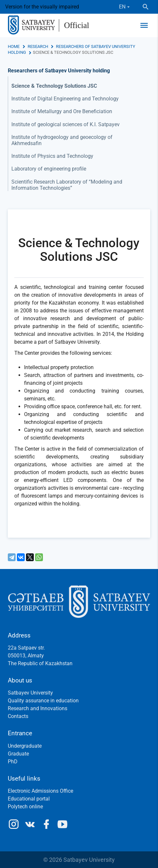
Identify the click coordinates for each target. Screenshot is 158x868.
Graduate (18, 754)
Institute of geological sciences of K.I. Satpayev (66, 124)
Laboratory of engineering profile (49, 169)
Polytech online (25, 807)
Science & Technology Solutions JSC (54, 86)
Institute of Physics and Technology (52, 156)
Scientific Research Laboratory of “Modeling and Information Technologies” (67, 185)
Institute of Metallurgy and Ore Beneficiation (62, 111)
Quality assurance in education (43, 701)
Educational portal (29, 799)
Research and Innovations (38, 708)
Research (38, 46)
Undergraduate (25, 746)
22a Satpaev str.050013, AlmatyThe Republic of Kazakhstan (40, 656)
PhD (13, 762)
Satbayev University (30, 693)
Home (14, 46)
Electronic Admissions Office (40, 791)
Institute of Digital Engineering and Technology (65, 99)
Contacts (18, 716)
